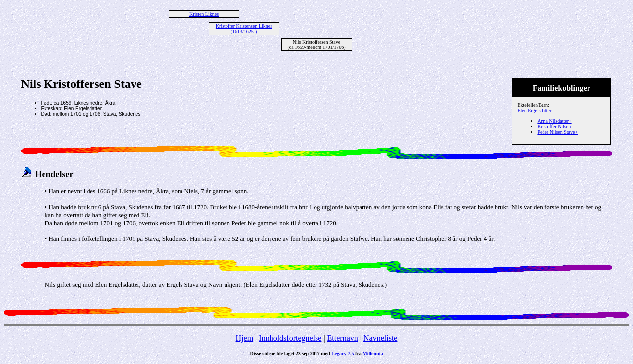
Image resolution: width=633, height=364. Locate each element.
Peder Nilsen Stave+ (557, 132)
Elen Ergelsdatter (534, 111)
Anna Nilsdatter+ (554, 121)
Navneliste (380, 338)
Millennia (373, 353)
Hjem (245, 338)
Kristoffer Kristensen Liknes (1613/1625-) (244, 29)
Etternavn (343, 338)
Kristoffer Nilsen (554, 126)
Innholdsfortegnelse (290, 338)
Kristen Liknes (204, 14)
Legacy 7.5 (343, 353)
